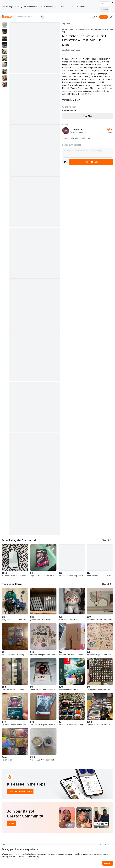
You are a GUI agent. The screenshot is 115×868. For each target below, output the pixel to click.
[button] (107, 540)
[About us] (111, 17)
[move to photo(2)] (5, 32)
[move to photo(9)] (5, 78)
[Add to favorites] (65, 162)
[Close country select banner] (112, 3)
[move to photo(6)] (5, 58)
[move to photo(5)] (5, 51)
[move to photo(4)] (5, 45)
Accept (108, 863)
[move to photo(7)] (5, 65)
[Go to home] (7, 17)
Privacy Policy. (34, 856)
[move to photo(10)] (5, 84)
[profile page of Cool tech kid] (66, 131)
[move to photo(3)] (5, 38)
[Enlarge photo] (35, 48)
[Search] (42, 17)
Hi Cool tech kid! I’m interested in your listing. (88, 153)
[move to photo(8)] (5, 71)
